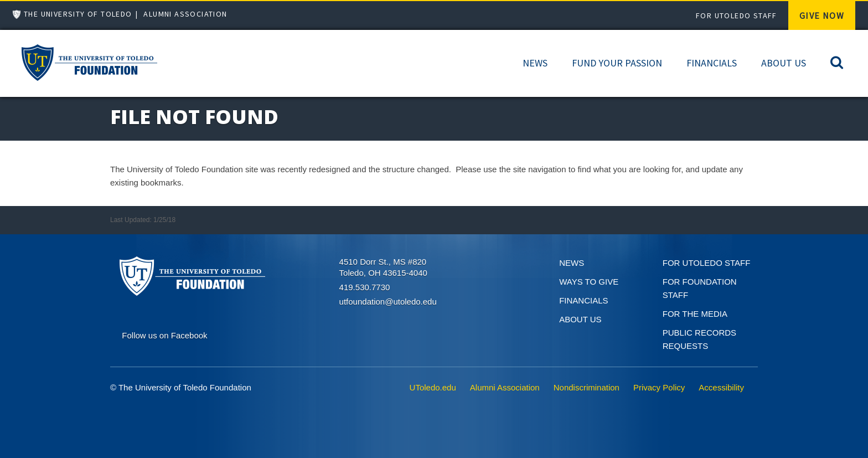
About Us (784, 63)
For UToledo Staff (737, 16)
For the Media (695, 314)
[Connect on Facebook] (164, 334)
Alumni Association (185, 14)
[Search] (837, 62)
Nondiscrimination (587, 387)
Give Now (822, 16)
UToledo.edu (433, 387)
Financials (712, 63)
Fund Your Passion (617, 63)
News (535, 63)
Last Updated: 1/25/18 (143, 220)
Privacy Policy (659, 387)
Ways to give (589, 282)
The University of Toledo (78, 14)
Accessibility (721, 387)
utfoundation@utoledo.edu (388, 302)
